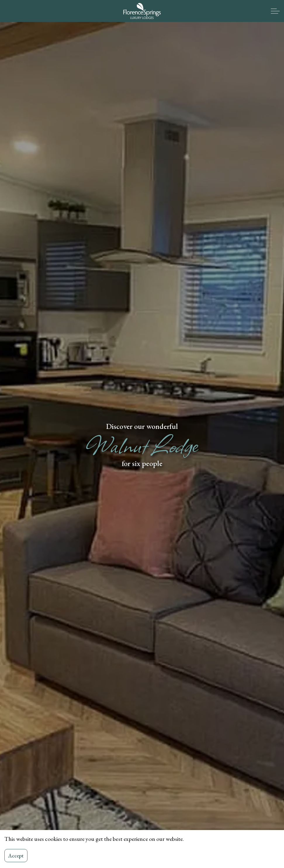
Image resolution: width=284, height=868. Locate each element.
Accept (16, 856)
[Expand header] (275, 11)
